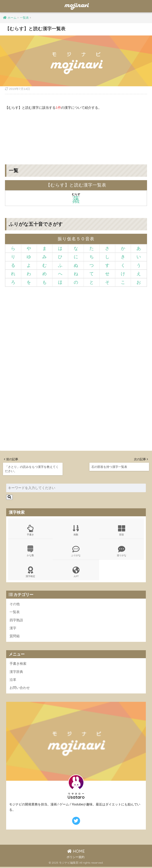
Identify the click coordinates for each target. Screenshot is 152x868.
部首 (122, 530)
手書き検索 (18, 664)
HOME (76, 852)
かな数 (31, 551)
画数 (76, 530)
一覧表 (15, 613)
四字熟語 (16, 621)
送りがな (122, 551)
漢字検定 (31, 572)
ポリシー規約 (76, 858)
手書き (31, 530)
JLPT (76, 572)
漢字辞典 (16, 673)
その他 (15, 604)
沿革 (13, 681)
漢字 (13, 629)
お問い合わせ (20, 689)
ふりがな (76, 551)
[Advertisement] (76, 134)
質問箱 (15, 637)
